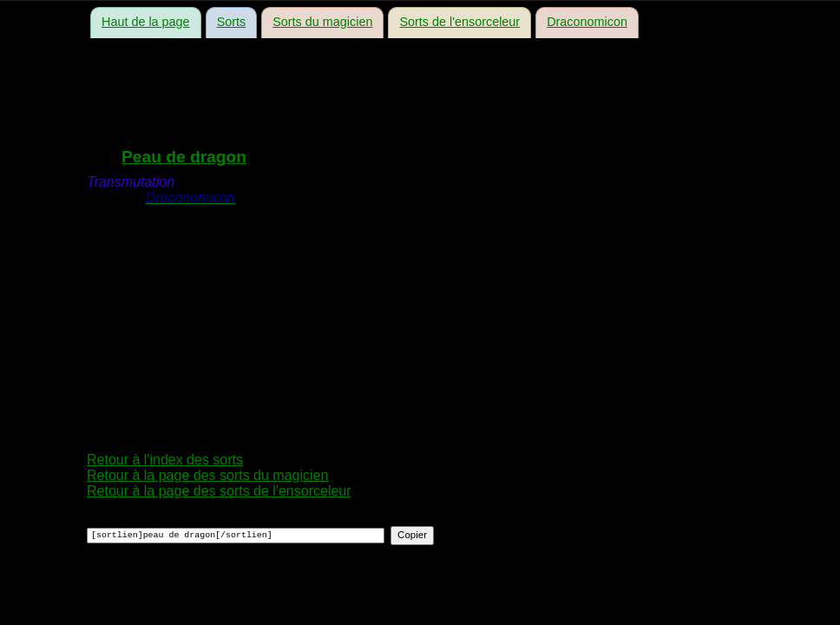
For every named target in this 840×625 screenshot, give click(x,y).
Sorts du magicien (322, 22)
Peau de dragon (184, 157)
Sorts (232, 22)
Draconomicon (587, 22)
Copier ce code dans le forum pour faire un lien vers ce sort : (254, 519)
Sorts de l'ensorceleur (459, 22)
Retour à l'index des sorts (165, 460)
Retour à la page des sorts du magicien (207, 475)
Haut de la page (146, 22)
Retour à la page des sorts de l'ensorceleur (219, 491)
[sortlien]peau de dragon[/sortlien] (236, 536)
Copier (412, 535)
